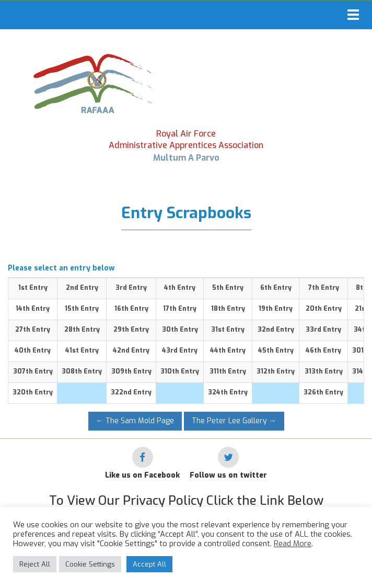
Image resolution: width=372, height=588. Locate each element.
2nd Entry (82, 288)
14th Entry (33, 309)
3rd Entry (131, 288)
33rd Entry (323, 330)
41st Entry (82, 350)
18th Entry (228, 309)
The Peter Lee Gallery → (234, 421)
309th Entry (131, 371)
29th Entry (131, 330)
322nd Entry (131, 392)
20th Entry (324, 309)
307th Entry (33, 371)
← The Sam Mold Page (135, 421)
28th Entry (82, 330)
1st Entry (33, 288)
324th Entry (228, 392)
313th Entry (324, 371)
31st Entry (228, 330)
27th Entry (33, 330)
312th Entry (276, 371)
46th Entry (323, 350)
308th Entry (82, 371)
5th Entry (228, 288)
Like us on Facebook (142, 475)
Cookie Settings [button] (90, 564)
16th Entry (131, 309)
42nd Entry (131, 350)
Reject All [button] (35, 564)
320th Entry (33, 392)
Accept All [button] (149, 564)
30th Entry (180, 330)
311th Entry (228, 371)
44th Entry (228, 350)
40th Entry (33, 350)
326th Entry (323, 392)
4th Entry (180, 288)
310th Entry (180, 371)
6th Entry (276, 288)
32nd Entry (276, 330)
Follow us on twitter (228, 475)
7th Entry (324, 288)
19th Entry (276, 309)
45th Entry (276, 350)
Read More (293, 544)
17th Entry (180, 309)
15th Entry (82, 309)
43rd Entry (180, 350)
